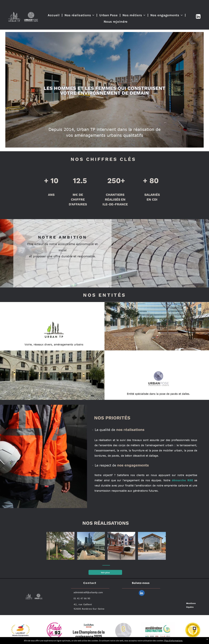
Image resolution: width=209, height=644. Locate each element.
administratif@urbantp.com (88, 592)
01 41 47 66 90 (82, 598)
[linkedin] (142, 593)
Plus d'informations (173, 641)
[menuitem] (54, 15)
